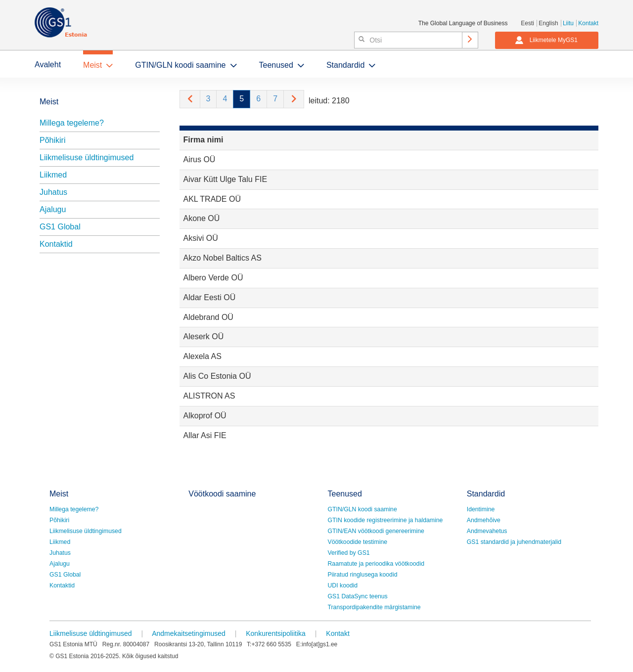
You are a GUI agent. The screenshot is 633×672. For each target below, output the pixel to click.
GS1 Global (60, 227)
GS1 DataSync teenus (358, 596)
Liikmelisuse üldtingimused (87, 157)
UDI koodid (343, 585)
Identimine (481, 509)
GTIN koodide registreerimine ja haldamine (385, 520)
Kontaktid (56, 244)
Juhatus (53, 192)
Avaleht (48, 65)
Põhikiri (52, 140)
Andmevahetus (487, 531)
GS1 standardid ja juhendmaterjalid (514, 542)
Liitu (568, 23)
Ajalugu (53, 209)
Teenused (276, 65)
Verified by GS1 (349, 553)
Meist (92, 65)
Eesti (527, 23)
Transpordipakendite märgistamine (374, 607)
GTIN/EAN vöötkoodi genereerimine (376, 531)
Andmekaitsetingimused (189, 633)
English (548, 23)
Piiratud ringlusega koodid (363, 575)
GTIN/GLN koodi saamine (180, 65)
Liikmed (53, 175)
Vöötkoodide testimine (358, 542)
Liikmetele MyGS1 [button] (546, 40)
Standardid (345, 65)
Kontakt (588, 23)
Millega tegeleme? (72, 123)
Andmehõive (484, 520)
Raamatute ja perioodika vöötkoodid (376, 564)
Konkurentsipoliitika (276, 633)
